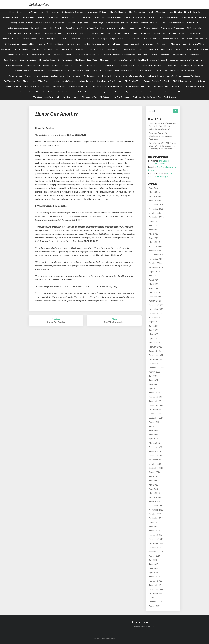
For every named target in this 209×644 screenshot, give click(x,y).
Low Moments (76, 39)
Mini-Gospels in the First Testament (115, 97)
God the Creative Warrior (102, 70)
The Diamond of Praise (147, 54)
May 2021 (153, 435)
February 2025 (155, 246)
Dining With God (154, 97)
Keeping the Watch (23, 70)
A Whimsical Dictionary (98, 12)
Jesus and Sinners (155, 17)
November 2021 (156, 409)
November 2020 (156, 460)
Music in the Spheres (71, 97)
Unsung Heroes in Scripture (64, 81)
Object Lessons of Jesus (18, 28)
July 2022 (153, 376)
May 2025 (153, 234)
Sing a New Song (174, 76)
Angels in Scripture (197, 81)
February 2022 (155, 397)
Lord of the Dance (18, 92)
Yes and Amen (195, 33)
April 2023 (154, 338)
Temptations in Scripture (150, 33)
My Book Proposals (86, 81)
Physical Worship (129, 49)
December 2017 (156, 589)
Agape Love (164, 54)
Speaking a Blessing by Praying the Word (42, 65)
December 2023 (156, 305)
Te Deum (135, 23)
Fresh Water (92, 60)
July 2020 (153, 476)
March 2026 (154, 192)
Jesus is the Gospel (159, 60)
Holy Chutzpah (148, 44)
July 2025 (153, 226)
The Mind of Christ (94, 65)
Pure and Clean (177, 86)
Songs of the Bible (10, 17)
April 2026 (154, 188)
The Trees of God (73, 44)
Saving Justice (163, 44)
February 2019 (155, 535)
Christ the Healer (194, 28)
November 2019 (156, 510)
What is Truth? (111, 65)
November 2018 (156, 543)
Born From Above (55, 54)
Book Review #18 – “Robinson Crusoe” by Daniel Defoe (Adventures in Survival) (162, 126)
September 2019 (156, 518)
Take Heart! (143, 60)
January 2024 (155, 301)
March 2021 (154, 443)
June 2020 (153, 480)
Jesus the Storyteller (53, 33)
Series (19, 12)
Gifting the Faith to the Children (81, 86)
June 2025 (153, 230)
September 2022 (156, 368)
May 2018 (153, 568)
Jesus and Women (43, 23)
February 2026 (155, 196)
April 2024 (154, 288)
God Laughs (6, 49)
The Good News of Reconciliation (155, 92)
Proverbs (40, 17)
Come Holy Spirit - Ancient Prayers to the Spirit (29, 76)
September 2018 (156, 552)
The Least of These (63, 92)
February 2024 (155, 297)
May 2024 (153, 284)
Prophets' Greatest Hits (100, 33)
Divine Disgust (71, 54)
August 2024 (155, 271)
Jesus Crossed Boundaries (109, 54)
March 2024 (154, 292)
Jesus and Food (135, 39)
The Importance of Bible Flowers (37, 81)
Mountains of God (179, 44)
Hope (118, 92)
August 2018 (155, 556)
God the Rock (186, 39)
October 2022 (155, 363)
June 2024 (153, 280)
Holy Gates (81, 49)
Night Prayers (84, 23)
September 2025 (156, 217)
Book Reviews (170, 97)
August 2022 (155, 372)
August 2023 (155, 322)
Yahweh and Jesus (170, 39)
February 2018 (155, 581)
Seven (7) (122, 39)
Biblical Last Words (189, 17)
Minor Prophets (169, 33)
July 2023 (153, 326)
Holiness (65, 17)
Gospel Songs (52, 17)
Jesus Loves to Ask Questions (110, 81)
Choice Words (139, 97)
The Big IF (51, 39)
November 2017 (156, 593)
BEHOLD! (183, 33)
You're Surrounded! (131, 44)
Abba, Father (59, 23)
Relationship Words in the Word (138, 86)
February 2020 (155, 497)
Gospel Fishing (28, 44)
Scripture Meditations (157, 12)
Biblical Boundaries (87, 54)
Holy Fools (75, 17)
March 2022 (154, 393)
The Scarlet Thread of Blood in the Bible (56, 60)
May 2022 (153, 384)
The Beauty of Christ (80, 70)
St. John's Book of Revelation (86, 92)
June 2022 (153, 380)
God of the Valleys (197, 44)
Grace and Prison (38, 54)
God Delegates (129, 54)
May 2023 (153, 334)
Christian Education (137, 12)
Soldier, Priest (166, 49)
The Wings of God (90, 97)
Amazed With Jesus (192, 76)
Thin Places (80, 60)
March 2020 (154, 493)
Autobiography (139, 17)
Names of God (113, 49)
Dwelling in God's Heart (18, 54)
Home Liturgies (175, 12)
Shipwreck (105, 60)
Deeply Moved (114, 44)
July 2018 (153, 560)
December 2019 (156, 506)
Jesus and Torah (29, 39)
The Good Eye (201, 39)
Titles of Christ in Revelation (172, 23)
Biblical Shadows (180, 81)
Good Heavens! (104, 76)
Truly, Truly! (35, 49)
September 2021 (156, 418)
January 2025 (155, 251)
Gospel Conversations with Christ (184, 60)
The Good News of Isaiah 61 (40, 92)
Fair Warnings (98, 23)
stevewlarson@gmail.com (143, 626)
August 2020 (155, 472)
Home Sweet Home (14, 65)
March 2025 (154, 242)
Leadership (87, 17)
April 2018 (154, 573)
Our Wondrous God (12, 81)
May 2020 (153, 485)
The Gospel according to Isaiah (46, 97)
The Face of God (21, 49)
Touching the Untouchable (94, 44)
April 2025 (154, 238)
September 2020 (156, 468)
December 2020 (156, 455)
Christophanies (172, 17)
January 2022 (155, 401)
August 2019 (155, 522)
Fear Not (203, 17)
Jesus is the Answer (143, 70)
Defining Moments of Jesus (119, 17)
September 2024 (156, 267)
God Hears (62, 39)
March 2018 (154, 577)
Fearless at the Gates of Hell (123, 60)
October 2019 (155, 514)
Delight (113, 39)
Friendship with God (124, 70)
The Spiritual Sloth (130, 92)
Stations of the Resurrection (74, 12)
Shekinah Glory (171, 65)
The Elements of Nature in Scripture (129, 76)
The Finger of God (51, 49)
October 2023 (155, 313)
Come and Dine (67, 49)
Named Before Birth (149, 23)
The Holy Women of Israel (72, 65)
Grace (203, 60)
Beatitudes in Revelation (87, 28)
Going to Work (106, 92)
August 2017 (155, 606)
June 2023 (153, 330)
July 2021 (153, 426)
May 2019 (153, 527)
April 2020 (154, 489)
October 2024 (155, 263)
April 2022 (154, 389)
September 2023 (156, 317)
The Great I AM (14, 33)
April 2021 (154, 439)
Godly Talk (71, 23)
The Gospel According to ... (76, 33)
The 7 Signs (102, 39)
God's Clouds (90, 76)
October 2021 (155, 414)
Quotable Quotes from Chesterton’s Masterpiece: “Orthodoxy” (161, 136)
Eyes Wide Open (161, 86)
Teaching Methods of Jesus (21, 23)
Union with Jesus (201, 49)
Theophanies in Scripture (58, 70)
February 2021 (155, 447)
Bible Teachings (52, 12)
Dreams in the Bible (28, 60)
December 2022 (156, 355)
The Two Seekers (74, 76)
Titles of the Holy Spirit (148, 49)
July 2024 (153, 276)
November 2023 (156, 309)
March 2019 (154, 531)
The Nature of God (35, 12)
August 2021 (155, 422)
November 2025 (156, 209)
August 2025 (155, 221)
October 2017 (155, 598)
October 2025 (155, 213)
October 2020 (155, 464)
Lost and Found (58, 76)
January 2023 (155, 351)
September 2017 (156, 602)
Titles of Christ (193, 23)
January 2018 (155, 585)
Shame (41, 39)
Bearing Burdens (11, 60)
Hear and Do (89, 39)
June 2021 (153, 430)
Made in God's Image (11, 39)
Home (12, 12)
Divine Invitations (108, 28)
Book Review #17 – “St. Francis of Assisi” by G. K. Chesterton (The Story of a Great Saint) (163, 146)
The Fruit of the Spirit (33, 33)
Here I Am (122, 28)
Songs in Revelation (39, 28)
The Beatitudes (27, 17)
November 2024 (156, 259)
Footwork (179, 49)
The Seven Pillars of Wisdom (182, 70)
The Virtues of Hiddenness (191, 65)
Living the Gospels (192, 12)
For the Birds (40, 70)
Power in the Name (152, 39)
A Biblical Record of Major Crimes (185, 92)
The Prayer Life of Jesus (129, 65)
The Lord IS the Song (155, 76)
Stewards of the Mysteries (117, 23)
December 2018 (156, 539)
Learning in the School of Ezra (110, 86)
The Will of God (161, 70)
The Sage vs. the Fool (195, 86)
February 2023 (155, 347)
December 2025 (156, 205)
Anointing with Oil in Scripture (37, 86)
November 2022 (156, 359)
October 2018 (155, 547)
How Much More (179, 54)
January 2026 (155, 200)
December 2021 (156, 405)
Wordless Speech (151, 28)
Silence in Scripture (13, 86)
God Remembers (12, 44)
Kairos (188, 49)
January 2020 (155, 501)
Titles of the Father (96, 49)
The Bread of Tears (133, 81)
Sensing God (99, 17)
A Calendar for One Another (173, 28)
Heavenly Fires (135, 28)
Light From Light (59, 86)
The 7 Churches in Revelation (62, 28)
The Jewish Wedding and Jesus (50, 44)
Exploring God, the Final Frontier (157, 81)
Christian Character (118, 12)
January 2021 (155, 451)
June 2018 (153, 564)
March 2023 (154, 342)
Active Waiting (194, 54)
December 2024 (156, 255)
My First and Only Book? (152, 65)
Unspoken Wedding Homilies (125, 33)
